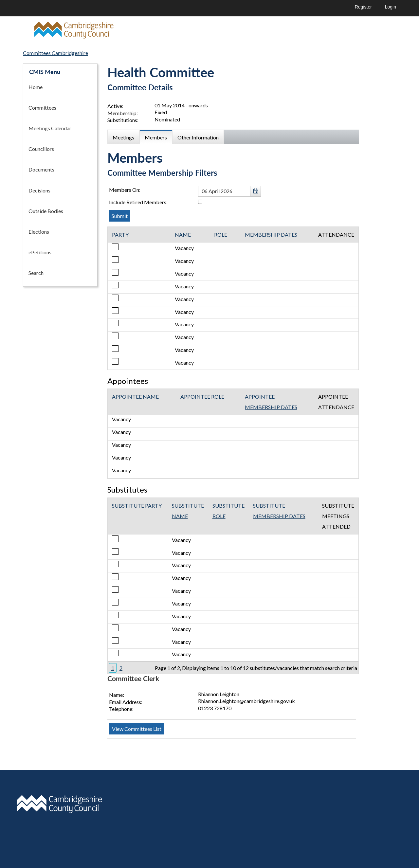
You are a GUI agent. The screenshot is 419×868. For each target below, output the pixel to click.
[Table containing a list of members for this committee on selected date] (233, 298)
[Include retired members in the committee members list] (200, 202)
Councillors (41, 149)
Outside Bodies (46, 211)
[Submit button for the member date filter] (120, 216)
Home (36, 87)
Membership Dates (271, 235)
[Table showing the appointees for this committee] (233, 434)
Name (183, 235)
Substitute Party (137, 506)
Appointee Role (202, 397)
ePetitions (40, 252)
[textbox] (229, 191)
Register (363, 7)
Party (120, 235)
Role (221, 235)
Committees (42, 108)
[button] (255, 191)
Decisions (39, 190)
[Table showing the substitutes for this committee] (233, 586)
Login (391, 7)
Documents (41, 169)
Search (36, 273)
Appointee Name (135, 397)
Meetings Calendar (50, 128)
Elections (39, 232)
